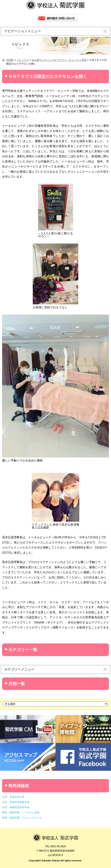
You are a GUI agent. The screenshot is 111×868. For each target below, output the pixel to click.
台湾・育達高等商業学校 (16, 802)
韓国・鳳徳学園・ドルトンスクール (22, 818)
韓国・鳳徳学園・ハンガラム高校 (21, 813)
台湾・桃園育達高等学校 (16, 807)
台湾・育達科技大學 (13, 797)
